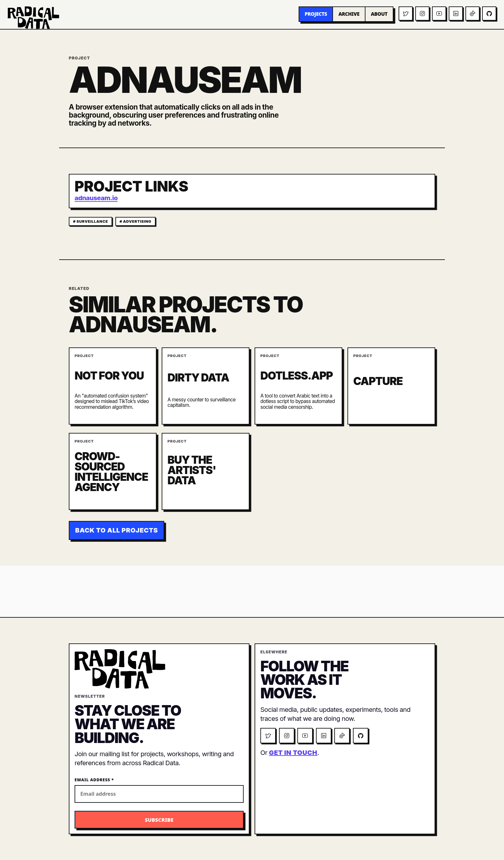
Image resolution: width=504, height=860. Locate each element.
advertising (137, 221)
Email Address (94, 780)
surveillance (92, 221)
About (379, 14)
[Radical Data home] (33, 18)
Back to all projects (117, 530)
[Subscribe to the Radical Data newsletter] (159, 820)
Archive (349, 14)
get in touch (293, 753)
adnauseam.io (96, 198)
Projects (316, 14)
